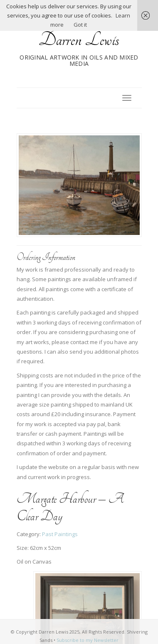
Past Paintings (60, 534)
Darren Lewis (79, 40)
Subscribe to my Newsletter (88, 640)
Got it (80, 25)
